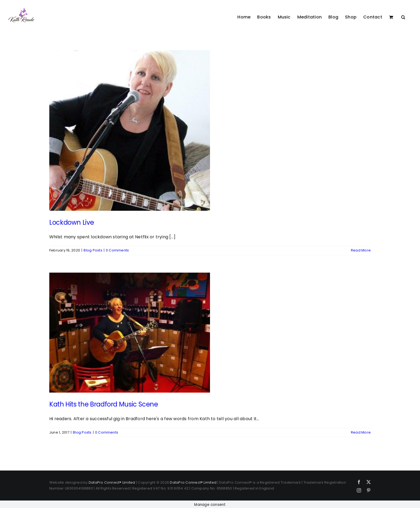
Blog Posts (93, 250)
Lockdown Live (72, 222)
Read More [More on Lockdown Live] (361, 250)
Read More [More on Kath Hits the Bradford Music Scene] (361, 432)
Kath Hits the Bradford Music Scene (104, 404)
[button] (403, 17)
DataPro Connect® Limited (112, 482)
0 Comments (117, 250)
